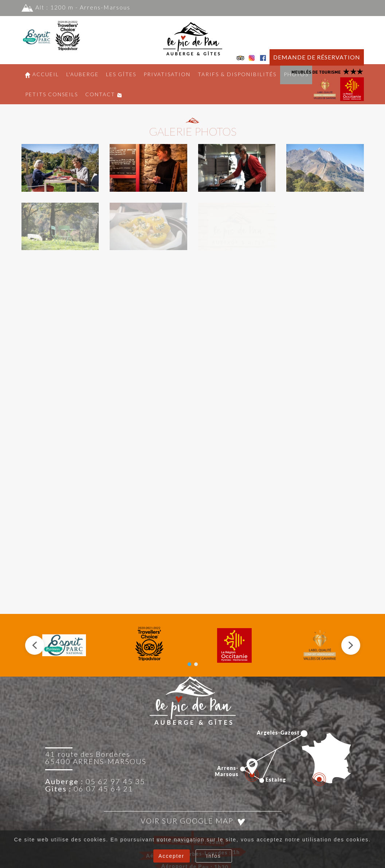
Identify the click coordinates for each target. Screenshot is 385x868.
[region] (193, 645)
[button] (60, 168)
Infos (213, 856)
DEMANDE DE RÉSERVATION (317, 57)
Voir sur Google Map (193, 821)
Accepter (171, 856)
